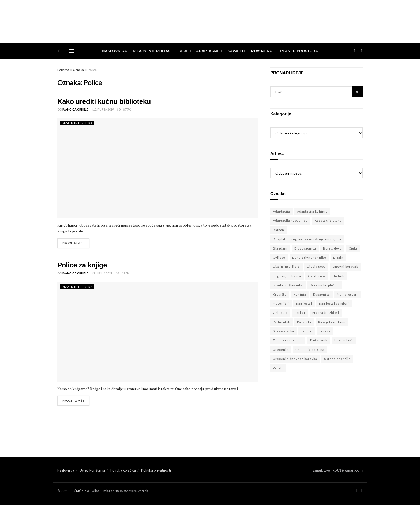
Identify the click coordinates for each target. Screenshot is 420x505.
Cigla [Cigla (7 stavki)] (353, 248)
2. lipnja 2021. (102, 273)
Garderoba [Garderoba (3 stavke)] (317, 276)
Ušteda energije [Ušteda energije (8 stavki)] (337, 359)
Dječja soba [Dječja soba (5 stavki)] (316, 267)
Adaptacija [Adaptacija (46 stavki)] (282, 211)
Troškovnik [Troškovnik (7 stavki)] (318, 340)
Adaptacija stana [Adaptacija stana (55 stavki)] (328, 221)
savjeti (235, 51)
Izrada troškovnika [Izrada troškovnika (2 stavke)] (288, 285)
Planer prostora (299, 51)
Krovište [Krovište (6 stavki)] (280, 294)
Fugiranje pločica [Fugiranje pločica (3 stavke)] (287, 276)
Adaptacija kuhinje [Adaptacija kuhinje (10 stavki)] (312, 211)
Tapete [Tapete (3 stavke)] (307, 331)
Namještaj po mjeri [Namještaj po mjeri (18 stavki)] (334, 304)
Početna (63, 70)
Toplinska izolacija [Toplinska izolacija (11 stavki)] (288, 340)
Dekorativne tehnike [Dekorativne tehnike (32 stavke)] (309, 257)
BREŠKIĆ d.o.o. (79, 491)
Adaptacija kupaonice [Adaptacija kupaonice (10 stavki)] (290, 221)
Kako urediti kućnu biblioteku (104, 101)
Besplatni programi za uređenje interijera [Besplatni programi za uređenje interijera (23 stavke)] (307, 239)
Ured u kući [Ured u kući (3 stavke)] (344, 340)
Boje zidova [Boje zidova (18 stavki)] (332, 248)
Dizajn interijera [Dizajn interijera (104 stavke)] (286, 267)
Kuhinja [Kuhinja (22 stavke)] (300, 294)
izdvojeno (262, 51)
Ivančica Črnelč (76, 109)
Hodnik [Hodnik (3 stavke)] (338, 276)
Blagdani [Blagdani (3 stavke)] (280, 248)
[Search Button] (357, 92)
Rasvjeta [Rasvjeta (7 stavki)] (304, 322)
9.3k (125, 273)
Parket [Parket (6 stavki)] (300, 313)
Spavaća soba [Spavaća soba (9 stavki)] (284, 331)
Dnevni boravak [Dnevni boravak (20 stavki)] (345, 267)
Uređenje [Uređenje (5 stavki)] (281, 350)
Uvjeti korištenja (92, 470)
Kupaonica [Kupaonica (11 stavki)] (322, 294)
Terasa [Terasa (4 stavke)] (325, 331)
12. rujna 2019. (103, 109)
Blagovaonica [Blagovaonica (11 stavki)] (305, 248)
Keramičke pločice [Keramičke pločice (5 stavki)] (325, 285)
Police (92, 70)
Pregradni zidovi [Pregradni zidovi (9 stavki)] (326, 313)
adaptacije (208, 51)
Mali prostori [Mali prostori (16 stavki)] (347, 294)
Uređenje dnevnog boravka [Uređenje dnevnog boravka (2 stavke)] (295, 359)
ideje (183, 51)
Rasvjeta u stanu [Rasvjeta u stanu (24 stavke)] (332, 322)
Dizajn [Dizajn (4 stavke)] (338, 257)
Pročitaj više (73, 243)
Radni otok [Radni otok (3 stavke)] (282, 322)
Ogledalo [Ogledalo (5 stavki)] (280, 313)
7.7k (127, 109)
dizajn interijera (151, 51)
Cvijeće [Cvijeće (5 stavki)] (279, 257)
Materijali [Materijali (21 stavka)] (281, 304)
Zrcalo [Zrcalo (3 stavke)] (278, 368)
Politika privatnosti (156, 470)
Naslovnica (115, 51)
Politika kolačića (123, 470)
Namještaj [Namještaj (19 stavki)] (304, 304)
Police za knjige (82, 265)
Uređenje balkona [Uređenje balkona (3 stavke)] (310, 350)
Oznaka (78, 70)
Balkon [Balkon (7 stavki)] (279, 230)
